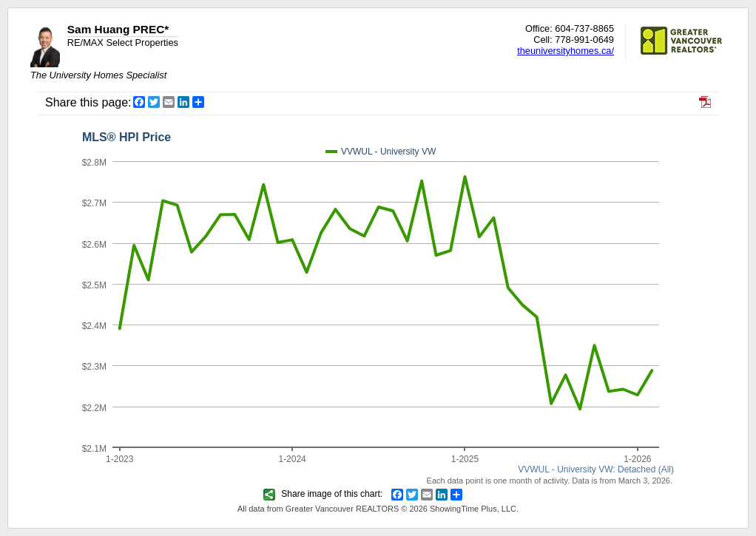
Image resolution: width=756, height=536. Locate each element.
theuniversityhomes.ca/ (566, 51)
